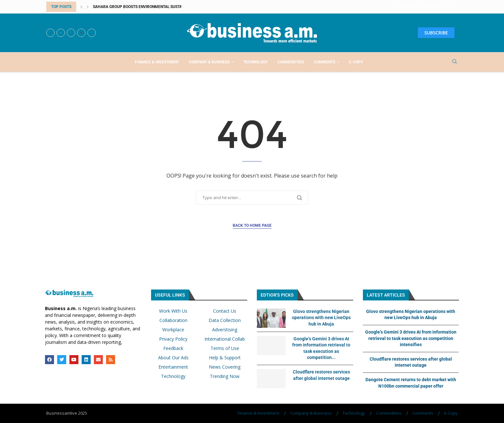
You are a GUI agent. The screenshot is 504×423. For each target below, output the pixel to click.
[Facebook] (50, 33)
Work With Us (173, 311)
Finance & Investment (157, 62)
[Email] (92, 33)
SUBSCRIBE (436, 33)
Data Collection (225, 320)
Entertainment (173, 367)
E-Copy (356, 62)
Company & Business (209, 62)
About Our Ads (173, 358)
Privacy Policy (173, 339)
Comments (324, 62)
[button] (81, 7)
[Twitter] (61, 33)
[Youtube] (81, 33)
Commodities (291, 62)
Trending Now (225, 376)
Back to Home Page (252, 225)
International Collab (225, 339)
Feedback (173, 348)
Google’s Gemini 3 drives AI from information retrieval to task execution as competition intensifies (411, 338)
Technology (256, 62)
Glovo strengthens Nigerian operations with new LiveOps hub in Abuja (321, 318)
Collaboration (173, 320)
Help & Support (225, 358)
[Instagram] (71, 33)
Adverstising (225, 330)
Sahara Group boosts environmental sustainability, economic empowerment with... (179, 7)
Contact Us (225, 311)
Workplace (173, 330)
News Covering (225, 367)
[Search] (455, 62)
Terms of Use (225, 348)
